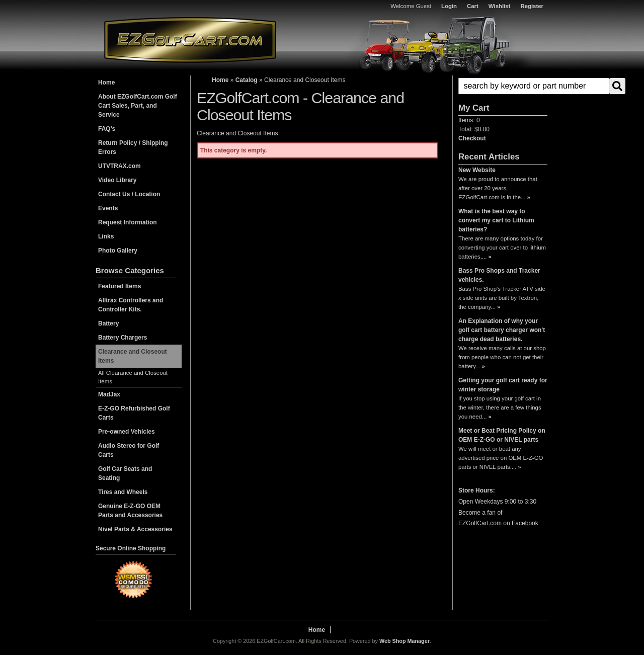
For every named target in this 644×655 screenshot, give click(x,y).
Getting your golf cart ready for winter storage (503, 385)
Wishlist (500, 6)
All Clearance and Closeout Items (133, 377)
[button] (503, 86)
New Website (477, 170)
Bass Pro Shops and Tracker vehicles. (499, 275)
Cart (473, 6)
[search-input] (534, 86)
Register (532, 6)
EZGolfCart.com (190, 39)
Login (449, 6)
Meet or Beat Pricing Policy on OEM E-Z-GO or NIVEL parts (502, 435)
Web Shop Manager (405, 641)
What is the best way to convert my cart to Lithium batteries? (496, 220)
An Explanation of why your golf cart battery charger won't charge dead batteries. (502, 330)
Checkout (472, 138)
